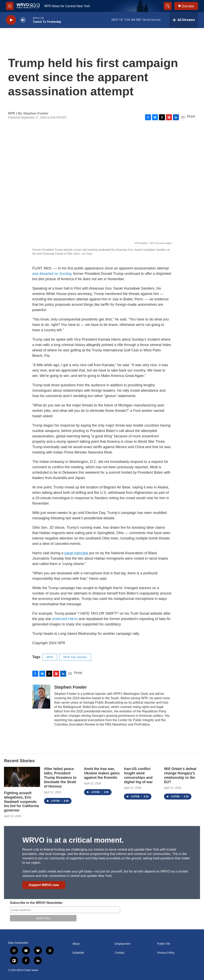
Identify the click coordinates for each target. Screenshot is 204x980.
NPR (50, 657)
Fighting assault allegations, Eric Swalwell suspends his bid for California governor (21, 802)
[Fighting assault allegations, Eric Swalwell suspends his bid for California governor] (22, 777)
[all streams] (184, 20)
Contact (120, 953)
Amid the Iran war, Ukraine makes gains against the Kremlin (102, 773)
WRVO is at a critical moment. (73, 840)
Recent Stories (19, 761)
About (76, 944)
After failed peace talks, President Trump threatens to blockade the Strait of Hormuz (60, 778)
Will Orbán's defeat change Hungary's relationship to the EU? (180, 775)
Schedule (78, 953)
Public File (164, 944)
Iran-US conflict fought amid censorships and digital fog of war (138, 775)
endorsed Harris (65, 619)
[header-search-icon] (168, 6)
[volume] (23, 20)
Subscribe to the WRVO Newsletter (36, 903)
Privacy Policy (166, 953)
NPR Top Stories (75, 657)
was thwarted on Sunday (52, 274)
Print (191, 116)
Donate (188, 6)
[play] (11, 20)
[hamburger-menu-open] (10, 6)
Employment (123, 944)
